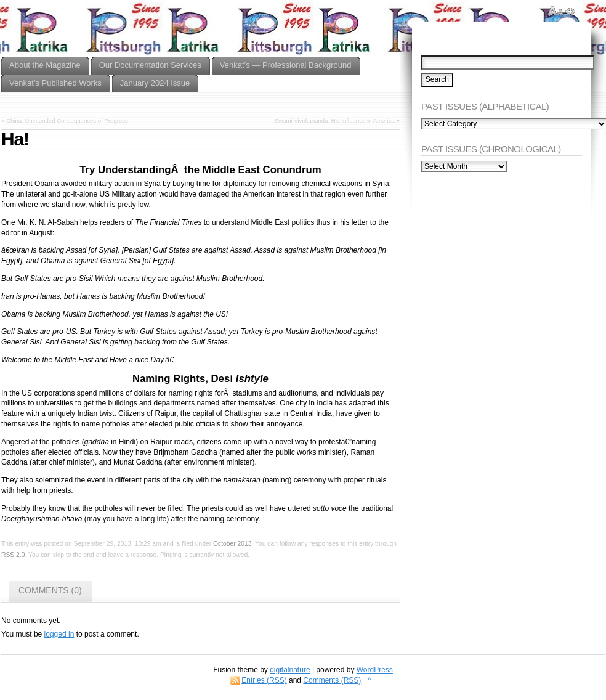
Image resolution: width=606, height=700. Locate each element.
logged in (59, 634)
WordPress (375, 670)
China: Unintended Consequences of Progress (67, 120)
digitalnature (290, 670)
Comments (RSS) (332, 680)
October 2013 (232, 544)
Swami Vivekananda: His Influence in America (335, 120)
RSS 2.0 (13, 555)
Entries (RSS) (264, 680)
